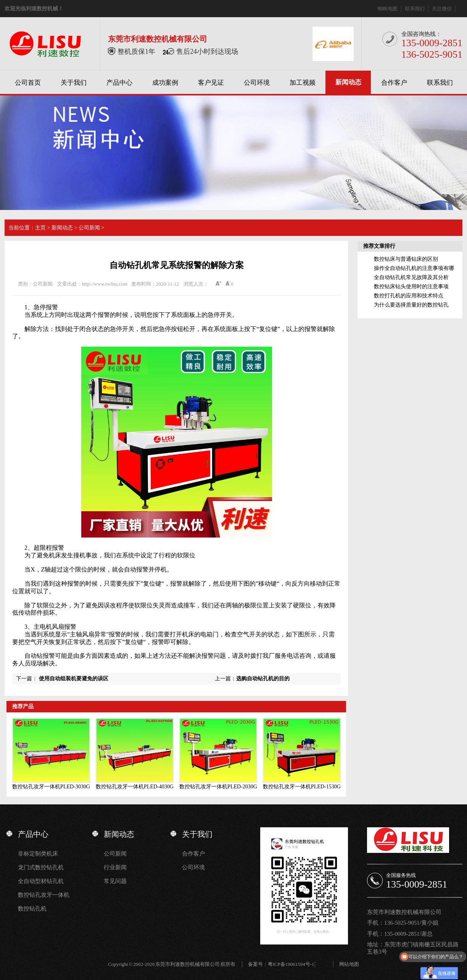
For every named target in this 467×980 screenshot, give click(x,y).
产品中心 (119, 83)
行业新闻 (115, 867)
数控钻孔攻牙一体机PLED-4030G (135, 787)
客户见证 (211, 83)
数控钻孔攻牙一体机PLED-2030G (218, 787)
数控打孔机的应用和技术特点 (409, 296)
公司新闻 (89, 228)
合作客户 (394, 83)
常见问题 (115, 881)
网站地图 (349, 964)
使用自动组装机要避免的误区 (74, 679)
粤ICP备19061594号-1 (291, 964)
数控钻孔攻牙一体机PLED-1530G (302, 787)
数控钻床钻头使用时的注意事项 (411, 287)
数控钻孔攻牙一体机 (44, 895)
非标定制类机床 (38, 854)
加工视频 (303, 83)
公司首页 (28, 83)
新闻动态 (348, 82)
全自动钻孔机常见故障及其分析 (411, 277)
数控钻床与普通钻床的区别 (406, 259)
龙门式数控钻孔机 (41, 867)
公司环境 (257, 83)
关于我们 (74, 83)
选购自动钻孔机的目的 (263, 679)
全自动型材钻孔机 (41, 881)
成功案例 (165, 83)
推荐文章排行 (379, 246)
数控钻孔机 (32, 909)
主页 (40, 228)
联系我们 (415, 9)
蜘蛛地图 (388, 9)
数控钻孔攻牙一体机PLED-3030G (51, 787)
